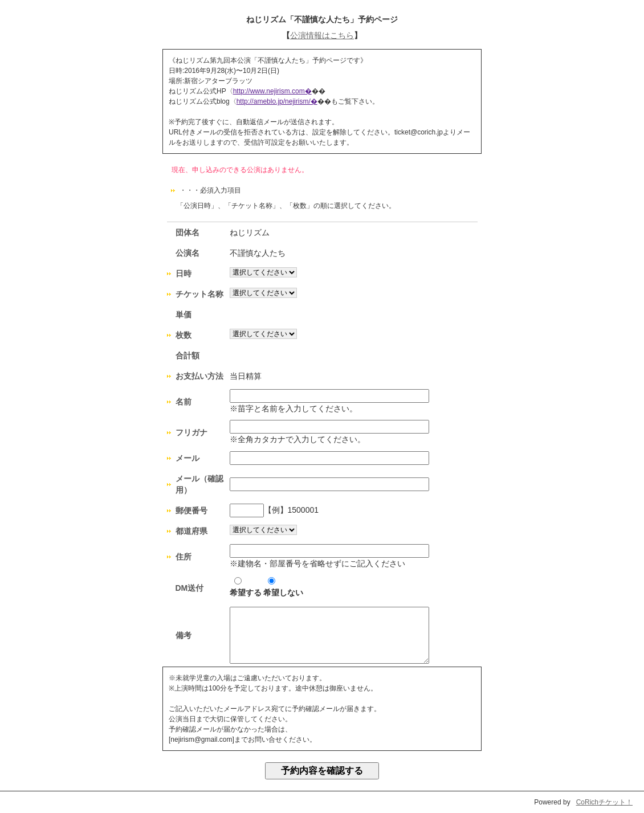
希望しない (283, 587)
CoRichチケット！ (604, 802)
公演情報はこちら (322, 35)
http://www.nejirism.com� (272, 91)
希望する (246, 587)
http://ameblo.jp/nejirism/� (277, 101)
